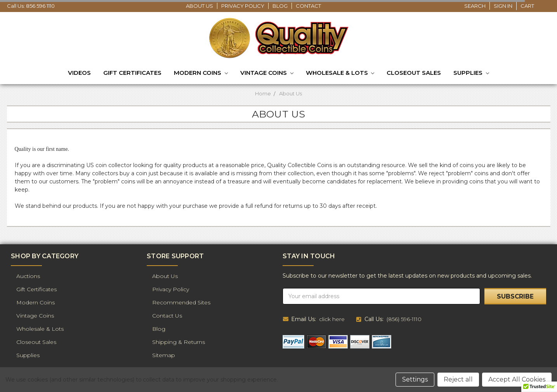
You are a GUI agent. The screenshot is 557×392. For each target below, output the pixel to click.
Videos (79, 73)
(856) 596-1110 (404, 319)
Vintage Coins (267, 73)
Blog (280, 6)
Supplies (471, 73)
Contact (308, 6)
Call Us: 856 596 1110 (31, 6)
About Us (200, 6)
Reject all (458, 379)
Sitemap (164, 355)
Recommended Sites (181, 302)
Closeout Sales (414, 73)
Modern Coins (201, 73)
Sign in (503, 6)
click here (332, 319)
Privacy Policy (243, 6)
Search (475, 6)
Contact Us (167, 316)
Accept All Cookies (517, 379)
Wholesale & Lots (340, 73)
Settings (415, 379)
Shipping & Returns (179, 342)
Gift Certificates (132, 73)
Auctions (28, 276)
